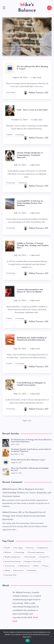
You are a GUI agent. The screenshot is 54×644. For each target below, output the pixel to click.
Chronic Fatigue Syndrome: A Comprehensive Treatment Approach (30, 155)
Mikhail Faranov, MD (12, 489)
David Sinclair (30, 557)
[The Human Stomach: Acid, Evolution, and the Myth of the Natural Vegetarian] (6, 452)
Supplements (43, 548)
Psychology (11, 93)
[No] (51, 637)
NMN (36, 566)
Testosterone (10, 566)
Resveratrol (19, 571)
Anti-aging (18, 548)
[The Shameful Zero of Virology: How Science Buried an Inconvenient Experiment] (6, 443)
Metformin (32, 571)
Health (10, 135)
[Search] (49, 8)
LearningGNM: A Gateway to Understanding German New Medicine (30, 203)
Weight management (13, 557)
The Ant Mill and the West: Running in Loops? (32, 68)
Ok (28, 641)
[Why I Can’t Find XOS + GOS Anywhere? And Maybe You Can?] (6, 471)
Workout (8, 552)
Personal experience (36, 552)
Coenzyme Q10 (11, 575)
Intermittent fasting (12, 562)
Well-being (23, 183)
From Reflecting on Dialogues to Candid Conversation (31, 384)
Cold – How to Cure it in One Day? (32, 110)
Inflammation (24, 566)
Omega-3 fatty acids (33, 562)
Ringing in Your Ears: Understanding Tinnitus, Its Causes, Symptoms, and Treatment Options (27, 493)
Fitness (46, 566)
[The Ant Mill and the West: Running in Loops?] (6, 462)
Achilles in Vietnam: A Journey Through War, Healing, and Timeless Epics (33, 246)
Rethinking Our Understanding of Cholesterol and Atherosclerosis (32, 339)
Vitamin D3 (44, 557)
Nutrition (30, 548)
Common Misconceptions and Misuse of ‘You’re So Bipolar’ (30, 291)
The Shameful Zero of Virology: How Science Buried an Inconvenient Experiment (24, 516)
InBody (7, 571)
